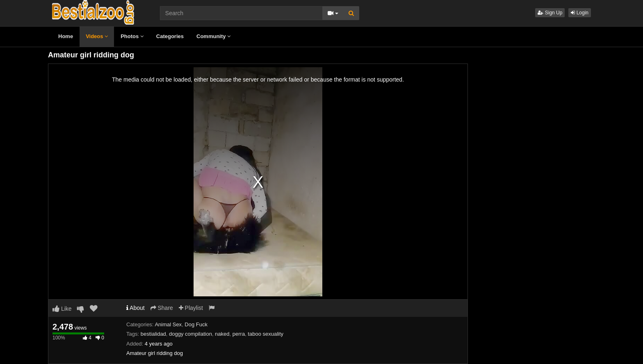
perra (239, 334)
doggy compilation (190, 334)
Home (66, 36)
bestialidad (153, 334)
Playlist (191, 308)
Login (580, 13)
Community (213, 36)
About (136, 308)
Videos (97, 36)
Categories (170, 36)
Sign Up (550, 13)
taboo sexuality (266, 334)
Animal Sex (168, 324)
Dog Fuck (196, 324)
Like (62, 309)
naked (222, 334)
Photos (132, 36)
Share (162, 308)
